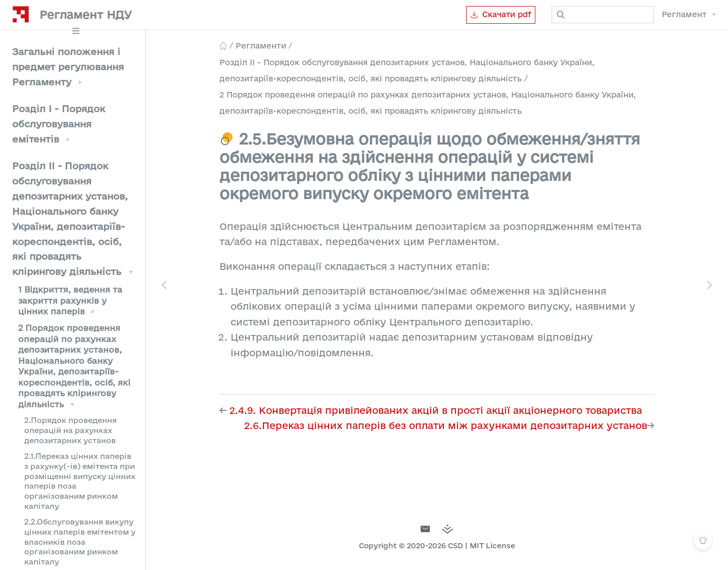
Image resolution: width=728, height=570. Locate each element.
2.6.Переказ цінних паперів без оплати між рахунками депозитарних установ (446, 425)
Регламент (684, 14)
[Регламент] (689, 15)
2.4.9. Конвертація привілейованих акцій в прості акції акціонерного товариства (436, 410)
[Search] (603, 15)
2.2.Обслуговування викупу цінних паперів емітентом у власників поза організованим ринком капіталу (80, 542)
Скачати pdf (501, 14)
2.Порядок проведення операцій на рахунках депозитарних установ (71, 430)
